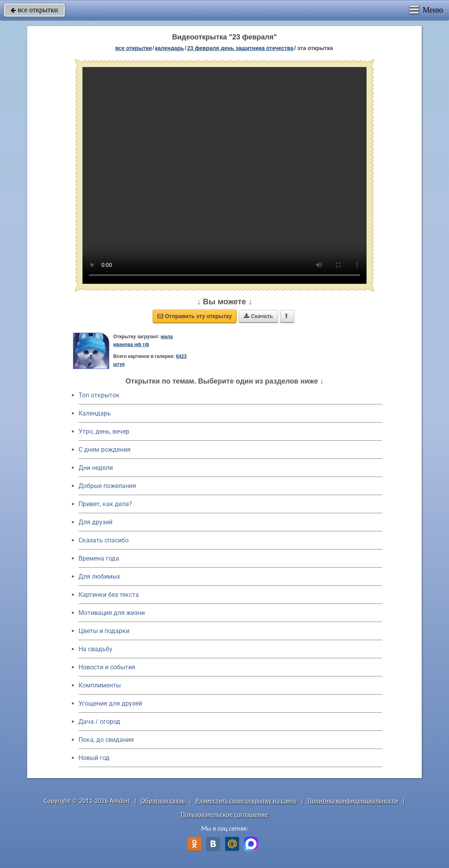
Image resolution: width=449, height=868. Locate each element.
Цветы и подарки (104, 631)
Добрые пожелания (107, 486)
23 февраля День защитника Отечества (240, 48)
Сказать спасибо (104, 540)
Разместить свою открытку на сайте (246, 801)
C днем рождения (105, 450)
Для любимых (99, 576)
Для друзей (95, 522)
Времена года (99, 558)
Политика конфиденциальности (353, 801)
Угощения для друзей (110, 703)
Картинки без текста (109, 595)
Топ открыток (99, 395)
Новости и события (107, 667)
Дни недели (96, 468)
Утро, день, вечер (104, 431)
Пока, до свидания (106, 740)
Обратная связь (163, 801)
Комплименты (100, 685)
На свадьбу (95, 649)
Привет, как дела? (105, 504)
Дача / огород (99, 722)
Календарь (170, 48)
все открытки (34, 10)
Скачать (258, 316)
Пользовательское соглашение (224, 815)
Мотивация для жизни (112, 613)
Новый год (94, 758)
